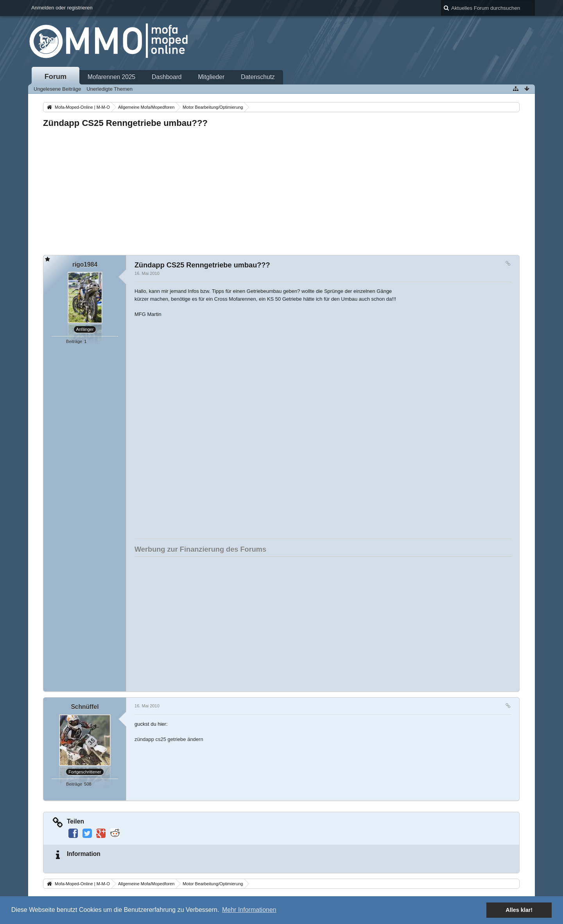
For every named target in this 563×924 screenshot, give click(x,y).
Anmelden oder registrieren (62, 8)
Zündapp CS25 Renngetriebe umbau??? (125, 123)
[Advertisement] (278, 189)
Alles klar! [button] (519, 910)
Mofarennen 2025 (111, 77)
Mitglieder (212, 77)
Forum (56, 77)
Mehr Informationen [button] (249, 910)
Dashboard (167, 77)
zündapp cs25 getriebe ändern (169, 739)
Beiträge (74, 341)
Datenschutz (258, 77)
